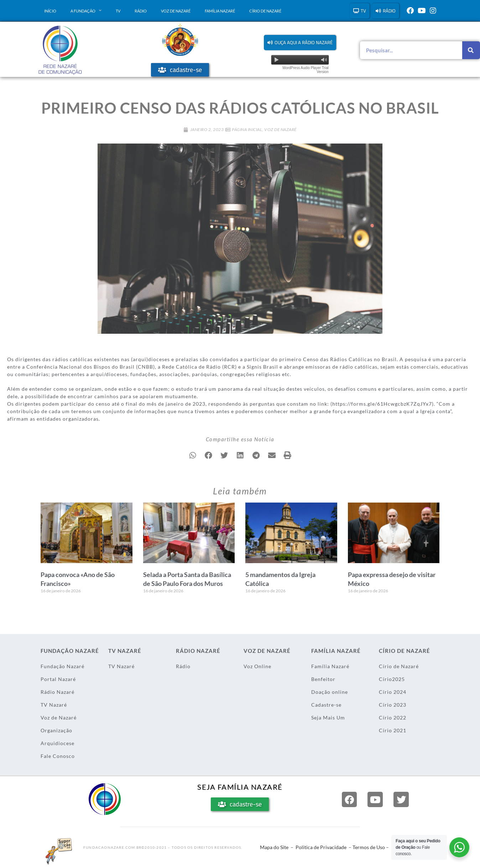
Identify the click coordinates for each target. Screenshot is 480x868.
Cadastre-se (326, 705)
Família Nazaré (220, 11)
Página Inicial (247, 129)
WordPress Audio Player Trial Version (306, 70)
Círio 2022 (393, 718)
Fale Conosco (58, 756)
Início (50, 11)
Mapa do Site (274, 847)
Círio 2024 (393, 692)
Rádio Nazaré (58, 692)
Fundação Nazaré (62, 666)
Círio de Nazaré (265, 11)
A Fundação (86, 11)
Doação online (330, 692)
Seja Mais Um (328, 718)
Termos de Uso (369, 847)
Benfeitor (323, 679)
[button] (300, 43)
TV (118, 11)
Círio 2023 (393, 705)
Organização (56, 730)
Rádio (141, 11)
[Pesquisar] (471, 50)
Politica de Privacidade (321, 847)
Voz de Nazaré (176, 11)
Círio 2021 (393, 730)
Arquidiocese (58, 743)
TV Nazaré (54, 705)
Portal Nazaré (58, 679)
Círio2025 (392, 679)
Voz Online (257, 666)
